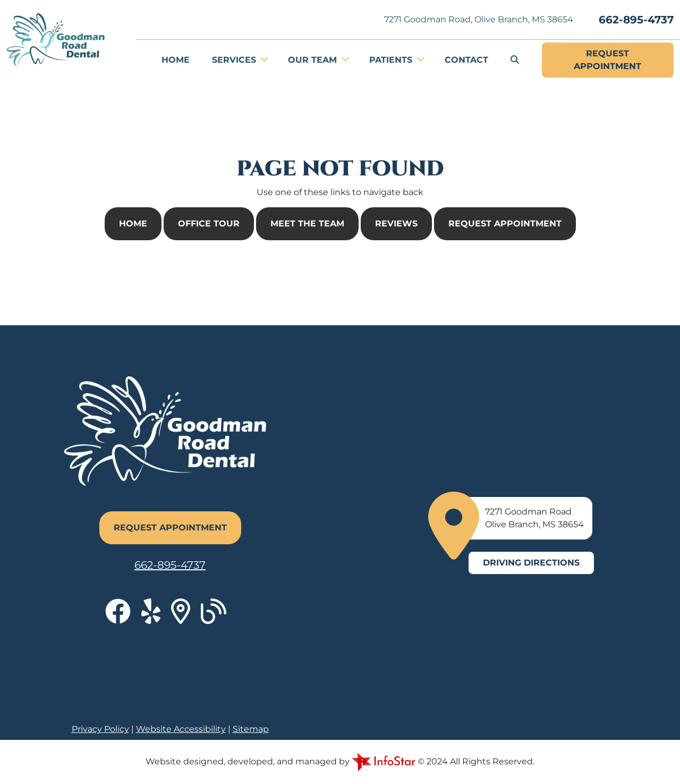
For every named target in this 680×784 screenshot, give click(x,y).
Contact (466, 60)
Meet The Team (307, 224)
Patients (392, 60)
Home (176, 60)
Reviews (396, 224)
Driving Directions (531, 563)
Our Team (314, 60)
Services (235, 60)
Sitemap (251, 729)
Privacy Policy (100, 729)
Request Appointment (505, 224)
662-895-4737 (636, 20)
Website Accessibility (181, 729)
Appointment (607, 59)
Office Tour (209, 224)
